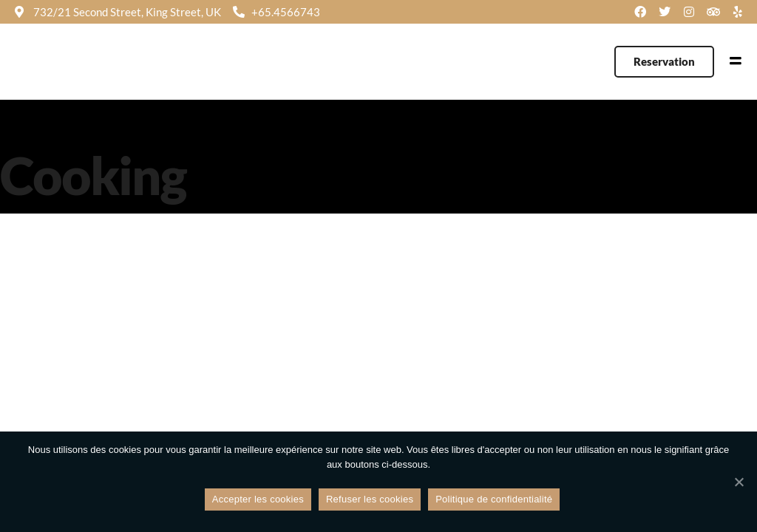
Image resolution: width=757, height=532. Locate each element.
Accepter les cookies (258, 499)
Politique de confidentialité (494, 499)
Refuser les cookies (370, 499)
